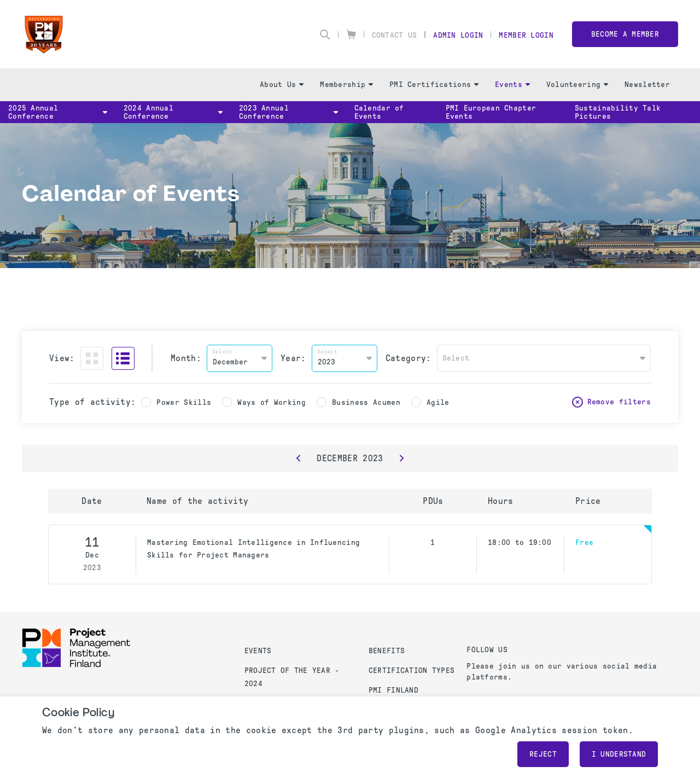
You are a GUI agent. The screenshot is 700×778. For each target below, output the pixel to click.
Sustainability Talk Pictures (618, 112)
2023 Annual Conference (288, 112)
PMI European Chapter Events (491, 112)
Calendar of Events (379, 112)
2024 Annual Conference (173, 112)
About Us (282, 85)
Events (512, 85)
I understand (619, 754)
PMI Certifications (434, 85)
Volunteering (577, 85)
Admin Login (458, 35)
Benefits (387, 651)
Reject (543, 754)
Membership (346, 85)
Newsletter (647, 85)
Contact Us (395, 35)
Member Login (526, 35)
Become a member (625, 34)
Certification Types (412, 670)
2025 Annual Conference (58, 112)
